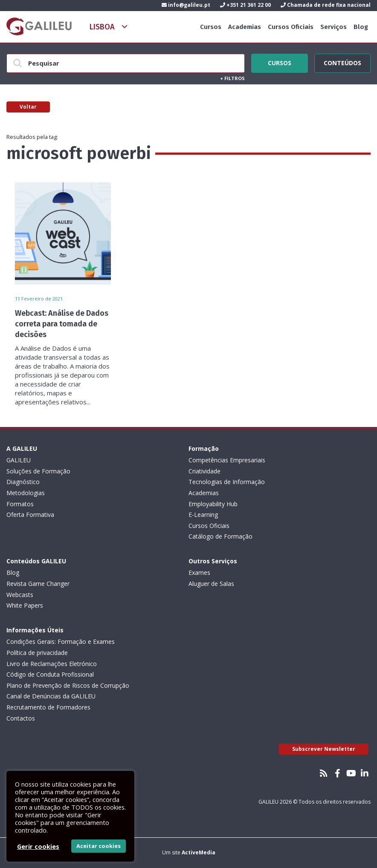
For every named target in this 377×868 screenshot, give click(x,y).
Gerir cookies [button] (38, 846)
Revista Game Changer (38, 584)
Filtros (232, 78)
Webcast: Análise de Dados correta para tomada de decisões (62, 324)
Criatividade (204, 471)
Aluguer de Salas (211, 584)
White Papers (25, 605)
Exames (199, 572)
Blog (361, 27)
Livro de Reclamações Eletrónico (52, 664)
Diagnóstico (23, 482)
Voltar (28, 107)
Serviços (333, 27)
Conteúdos (342, 62)
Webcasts (20, 595)
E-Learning (203, 515)
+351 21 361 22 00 (245, 5)
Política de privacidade (37, 653)
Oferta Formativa (30, 515)
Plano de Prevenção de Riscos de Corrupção (68, 685)
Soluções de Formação (38, 471)
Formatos (20, 504)
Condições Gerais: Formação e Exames (61, 642)
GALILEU (19, 460)
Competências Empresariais (227, 460)
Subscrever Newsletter (324, 749)
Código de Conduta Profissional (50, 674)
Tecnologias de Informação (227, 482)
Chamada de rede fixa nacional (326, 5)
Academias (245, 27)
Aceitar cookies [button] (99, 846)
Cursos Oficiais (291, 27)
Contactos (21, 718)
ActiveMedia (199, 852)
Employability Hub (213, 504)
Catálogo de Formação (220, 536)
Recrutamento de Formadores (48, 707)
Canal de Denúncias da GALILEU (51, 696)
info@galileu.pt (186, 5)
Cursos (211, 27)
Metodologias (26, 493)
